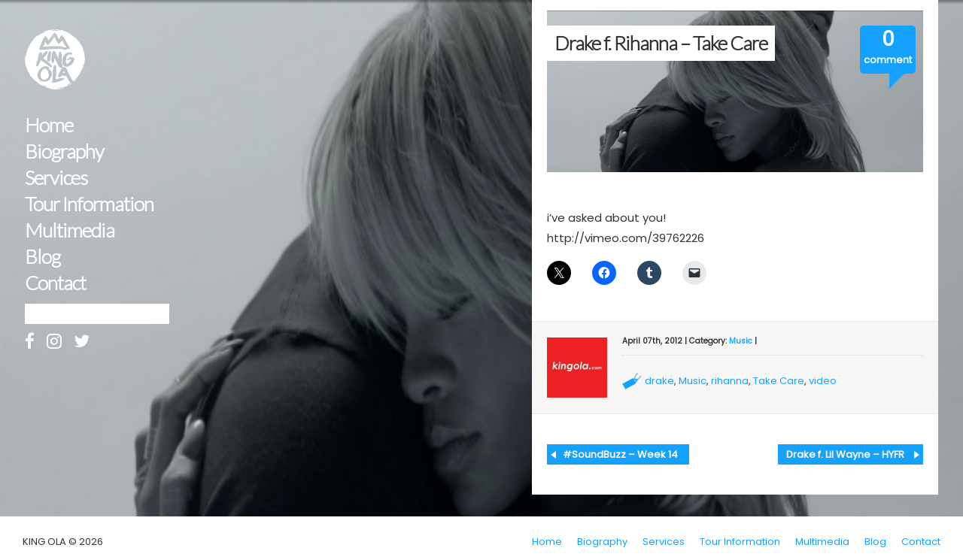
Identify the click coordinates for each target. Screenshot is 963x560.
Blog (43, 257)
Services (56, 178)
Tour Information (89, 204)
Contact (55, 283)
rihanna (730, 381)
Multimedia (70, 230)
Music (741, 341)
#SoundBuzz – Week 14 (620, 454)
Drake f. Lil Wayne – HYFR (845, 454)
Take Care (779, 381)
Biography (64, 151)
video (823, 381)
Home (49, 125)
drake (659, 381)
